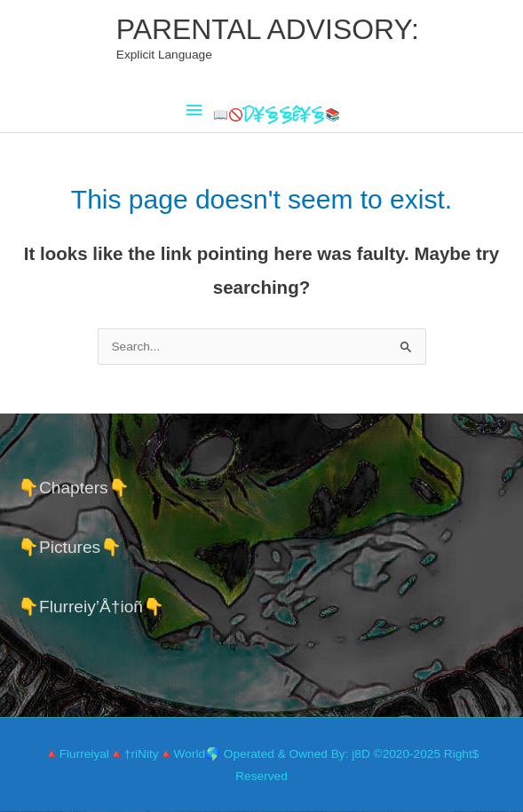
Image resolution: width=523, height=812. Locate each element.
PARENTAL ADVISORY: (268, 29)
